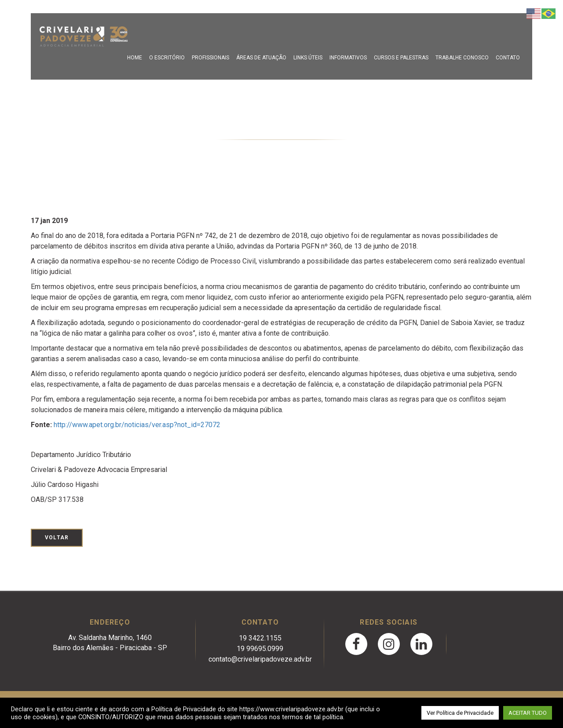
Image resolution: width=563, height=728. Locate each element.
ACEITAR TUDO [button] (528, 713)
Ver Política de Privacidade (460, 713)
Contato (508, 58)
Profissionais (210, 58)
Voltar (57, 538)
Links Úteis (308, 58)
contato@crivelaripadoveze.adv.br (260, 659)
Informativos (348, 58)
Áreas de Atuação (261, 58)
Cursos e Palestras (401, 58)
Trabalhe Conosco (462, 58)
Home (135, 58)
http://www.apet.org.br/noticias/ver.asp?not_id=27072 (137, 425)
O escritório (167, 58)
